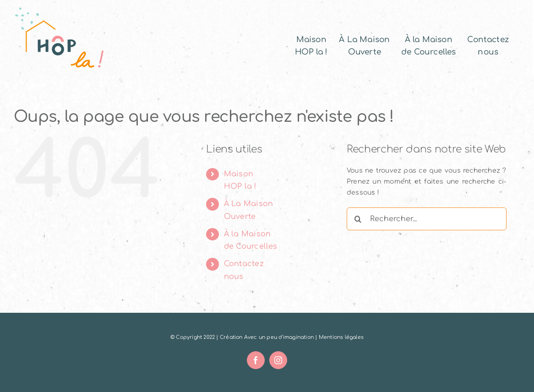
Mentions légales (341, 337)
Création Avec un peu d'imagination (267, 337)
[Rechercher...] (427, 219)
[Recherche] (358, 219)
